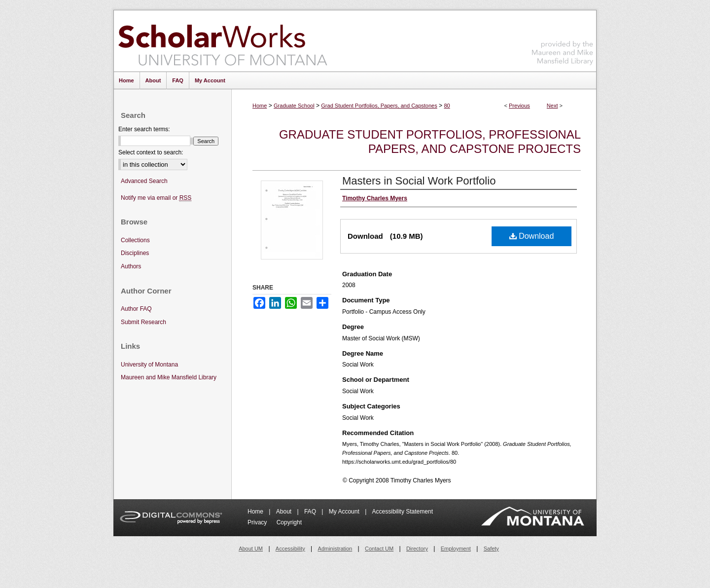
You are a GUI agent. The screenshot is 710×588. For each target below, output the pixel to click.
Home (260, 106)
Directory (417, 549)
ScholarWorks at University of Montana (223, 41)
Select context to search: (151, 152)
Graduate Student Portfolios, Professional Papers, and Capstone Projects (430, 142)
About (285, 512)
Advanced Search (144, 181)
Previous (519, 106)
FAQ (311, 512)
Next (552, 106)
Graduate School (294, 106)
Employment (456, 549)
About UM (251, 549)
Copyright (289, 522)
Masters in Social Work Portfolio (419, 181)
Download (532, 236)
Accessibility (290, 549)
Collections (135, 240)
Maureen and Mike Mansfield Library (563, 39)
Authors (131, 266)
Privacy (258, 522)
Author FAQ (136, 309)
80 (447, 106)
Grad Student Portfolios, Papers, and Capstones (379, 106)
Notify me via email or (156, 198)
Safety (491, 549)
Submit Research (143, 322)
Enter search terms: (144, 129)
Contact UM (379, 549)
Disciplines (135, 253)
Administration (335, 549)
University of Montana (149, 365)
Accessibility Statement (403, 512)
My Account (345, 512)
